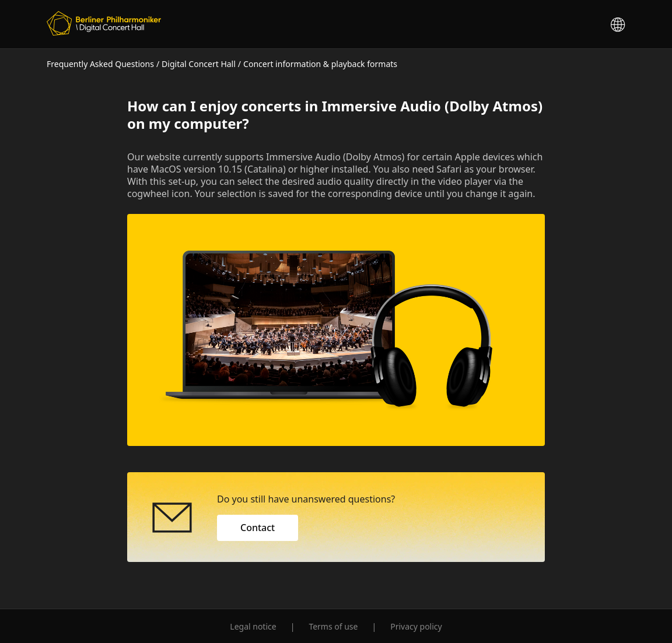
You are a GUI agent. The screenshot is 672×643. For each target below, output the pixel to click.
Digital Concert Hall (199, 64)
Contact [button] (258, 528)
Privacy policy (416, 626)
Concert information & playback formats (320, 64)
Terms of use (333, 626)
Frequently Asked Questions (100, 64)
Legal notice (253, 626)
